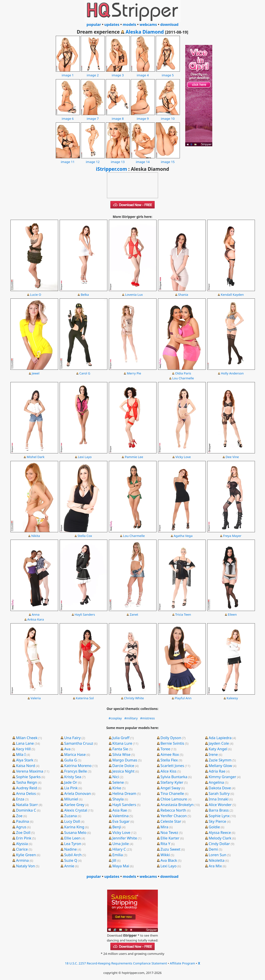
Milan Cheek (27, 738)
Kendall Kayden (232, 295)
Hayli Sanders (85, 614)
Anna (36, 614)
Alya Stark (25, 760)
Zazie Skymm (220, 760)
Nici (116, 777)
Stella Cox (85, 536)
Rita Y (165, 844)
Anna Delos (26, 793)
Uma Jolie (121, 844)
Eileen (232, 614)
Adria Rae (217, 771)
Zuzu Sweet (171, 849)
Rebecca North (173, 810)
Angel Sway (171, 788)
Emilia (118, 855)
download (169, 24)
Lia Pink (71, 788)
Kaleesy (232, 698)
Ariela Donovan (78, 793)
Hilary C (119, 849)
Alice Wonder (220, 805)
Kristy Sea (73, 777)
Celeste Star (171, 821)
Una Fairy (72, 738)
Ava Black (169, 860)
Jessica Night (123, 771)
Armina (22, 860)
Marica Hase (75, 754)
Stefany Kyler (172, 782)
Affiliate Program (183, 963)
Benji (117, 827)
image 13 (118, 159)
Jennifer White (125, 838)
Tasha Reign (27, 782)
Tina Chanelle (172, 793)
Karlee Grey (74, 805)
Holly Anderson (232, 373)
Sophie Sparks (28, 777)
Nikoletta (217, 860)
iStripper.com (112, 169)
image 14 (143, 159)
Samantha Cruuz (79, 743)
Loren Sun (218, 855)
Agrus (21, 827)
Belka (85, 295)
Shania (183, 295)
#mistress (147, 718)
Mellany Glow (220, 765)
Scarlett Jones (172, 765)
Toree (165, 749)
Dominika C (26, 810)
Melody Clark (220, 838)
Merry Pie (134, 373)
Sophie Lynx (219, 816)
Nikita (36, 536)
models (129, 24)
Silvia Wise (121, 754)
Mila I (21, 754)
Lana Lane (25, 743)
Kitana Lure (122, 743)
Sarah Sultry (219, 793)
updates (112, 24)
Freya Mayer (232, 536)
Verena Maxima (30, 771)
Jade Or (71, 782)
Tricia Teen (183, 614)
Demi (213, 849)
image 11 (68, 159)
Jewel (36, 373)
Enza (20, 799)
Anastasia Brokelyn (177, 805)
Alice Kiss (168, 771)
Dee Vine (232, 457)
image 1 (68, 73)
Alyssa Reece (220, 832)
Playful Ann (183, 698)
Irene (213, 754)
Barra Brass (219, 810)
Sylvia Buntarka (174, 777)
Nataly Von (26, 866)
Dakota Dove (220, 788)
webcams (148, 24)
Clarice (22, 849)
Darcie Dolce (123, 765)
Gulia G (71, 760)
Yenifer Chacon (174, 816)
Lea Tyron (73, 844)
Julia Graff (121, 738)
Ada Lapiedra (220, 738)
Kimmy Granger (222, 777)
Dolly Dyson (171, 738)
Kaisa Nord (26, 765)
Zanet (134, 614)
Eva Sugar (121, 821)
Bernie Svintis (172, 743)
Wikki (165, 855)
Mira (165, 827)
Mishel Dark (36, 457)
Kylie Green (26, 855)
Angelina (216, 782)
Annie (69, 866)
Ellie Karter (170, 838)
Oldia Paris (183, 373)
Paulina (23, 821)
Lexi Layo (85, 457)
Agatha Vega (183, 536)
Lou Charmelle (183, 378)
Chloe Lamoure (174, 799)
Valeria (36, 698)
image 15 (168, 159)
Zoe (19, 816)
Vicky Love (183, 457)
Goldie (214, 827)
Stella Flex (169, 760)
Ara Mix (215, 866)
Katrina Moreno (78, 765)
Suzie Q (71, 860)
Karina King (74, 827)
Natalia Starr (27, 805)
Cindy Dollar (219, 844)
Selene (118, 782)
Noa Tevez (169, 832)
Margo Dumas (125, 760)
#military (131, 718)
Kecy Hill (23, 749)
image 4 (143, 73)
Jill (114, 860)
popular (94, 24)
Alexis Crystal (76, 810)
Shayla (118, 799)
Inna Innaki (219, 799)
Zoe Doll (23, 832)
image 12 (93, 159)
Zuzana (71, 816)
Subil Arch (73, 855)
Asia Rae (120, 810)
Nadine (70, 849)
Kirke (117, 788)
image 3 (118, 73)
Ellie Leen (72, 838)
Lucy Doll (72, 821)
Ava (67, 749)
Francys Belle (76, 771)
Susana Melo (75, 832)
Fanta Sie (120, 749)
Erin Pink (24, 838)
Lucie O (36, 295)
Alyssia (22, 844)
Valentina (121, 816)
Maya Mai (121, 866)
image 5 (168, 73)
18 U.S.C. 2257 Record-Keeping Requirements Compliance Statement (116, 963)
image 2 (93, 73)
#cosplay (115, 718)
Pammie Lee (134, 457)
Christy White (134, 698)
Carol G (85, 373)
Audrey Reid (27, 788)
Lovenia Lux (134, 295)
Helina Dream (124, 793)
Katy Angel (218, 749)
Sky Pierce (218, 821)
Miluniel (71, 799)
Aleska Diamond (145, 32)
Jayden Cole (219, 743)
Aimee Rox (170, 754)
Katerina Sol (85, 698)
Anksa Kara (35, 619)
